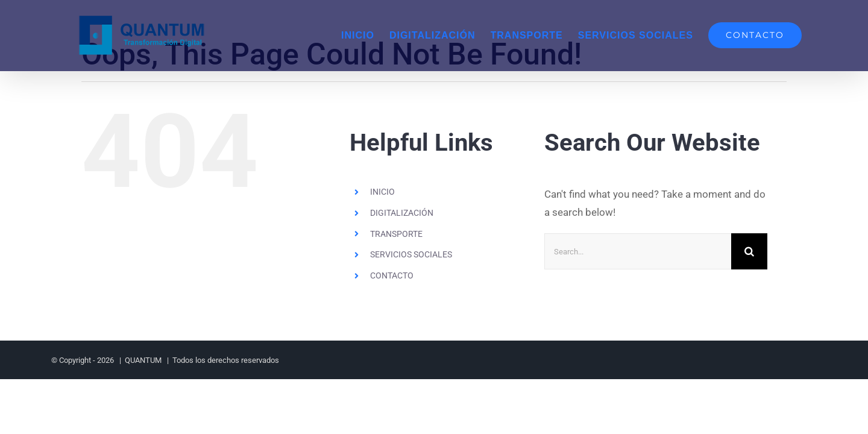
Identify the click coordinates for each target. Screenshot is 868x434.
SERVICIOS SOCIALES (411, 254)
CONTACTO (392, 275)
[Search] (749, 251)
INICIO (382, 192)
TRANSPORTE (396, 234)
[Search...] (638, 251)
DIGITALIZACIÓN (402, 213)
